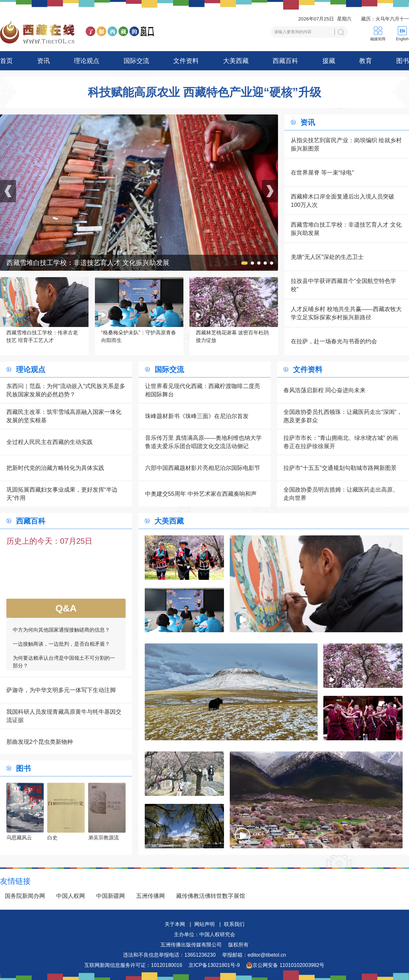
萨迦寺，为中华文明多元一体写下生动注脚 (61, 690)
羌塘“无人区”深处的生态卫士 (327, 257)
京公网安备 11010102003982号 (285, 965)
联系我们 (234, 924)
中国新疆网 (111, 896)
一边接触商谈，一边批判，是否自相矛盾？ (61, 648)
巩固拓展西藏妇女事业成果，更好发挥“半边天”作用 (62, 494)
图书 (403, 61)
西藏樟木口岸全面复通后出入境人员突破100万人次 (343, 201)
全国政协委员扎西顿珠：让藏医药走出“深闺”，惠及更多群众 (343, 416)
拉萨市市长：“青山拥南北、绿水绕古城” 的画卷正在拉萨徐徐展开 (341, 442)
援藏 (329, 61)
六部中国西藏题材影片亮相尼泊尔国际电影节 (203, 468)
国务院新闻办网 (25, 896)
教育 (366, 61)
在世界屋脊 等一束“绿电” (322, 173)
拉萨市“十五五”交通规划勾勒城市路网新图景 (340, 468)
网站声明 (204, 924)
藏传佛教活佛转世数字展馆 (211, 896)
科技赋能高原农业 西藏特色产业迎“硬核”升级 (204, 92)
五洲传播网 (150, 896)
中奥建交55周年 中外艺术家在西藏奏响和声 (201, 494)
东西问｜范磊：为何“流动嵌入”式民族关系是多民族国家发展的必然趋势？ (66, 390)
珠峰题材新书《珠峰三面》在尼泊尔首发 (197, 416)
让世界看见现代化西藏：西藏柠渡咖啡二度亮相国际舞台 (203, 390)
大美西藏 (236, 61)
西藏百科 (285, 61)
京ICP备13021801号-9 (214, 965)
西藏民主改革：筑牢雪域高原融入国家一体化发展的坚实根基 (64, 416)
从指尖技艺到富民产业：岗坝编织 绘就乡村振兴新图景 (346, 144)
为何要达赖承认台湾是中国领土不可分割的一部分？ (64, 666)
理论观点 (87, 61)
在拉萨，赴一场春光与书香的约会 (334, 341)
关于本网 (175, 924)
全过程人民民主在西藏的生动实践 (50, 442)
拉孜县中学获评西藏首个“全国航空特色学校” (343, 285)
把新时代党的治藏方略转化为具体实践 (55, 468)
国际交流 (136, 61)
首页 (6, 61)
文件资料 (186, 61)
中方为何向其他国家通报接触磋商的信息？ (61, 634)
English (402, 39)
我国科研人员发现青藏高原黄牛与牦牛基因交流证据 (64, 716)
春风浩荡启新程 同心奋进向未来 (324, 390)
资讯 (43, 61)
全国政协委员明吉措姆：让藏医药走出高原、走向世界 (341, 494)
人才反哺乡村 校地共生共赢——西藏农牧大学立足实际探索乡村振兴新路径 (346, 313)
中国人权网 (71, 896)
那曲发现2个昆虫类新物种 (40, 742)
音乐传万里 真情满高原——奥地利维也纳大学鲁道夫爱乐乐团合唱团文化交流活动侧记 (203, 442)
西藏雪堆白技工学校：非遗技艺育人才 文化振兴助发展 (346, 229)
